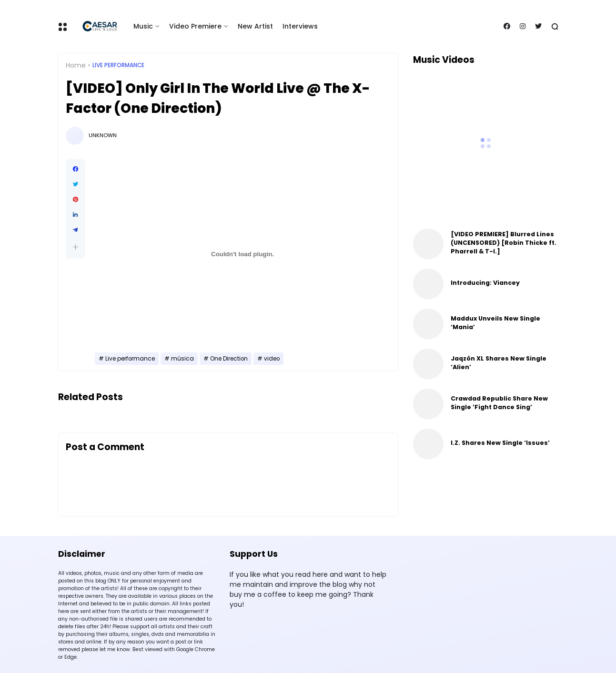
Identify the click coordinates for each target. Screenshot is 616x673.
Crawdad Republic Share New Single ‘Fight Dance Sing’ (499, 403)
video (272, 359)
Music (143, 26)
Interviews (300, 26)
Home (76, 65)
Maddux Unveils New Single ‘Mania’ (495, 323)
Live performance (118, 65)
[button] (76, 247)
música (182, 359)
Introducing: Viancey (485, 283)
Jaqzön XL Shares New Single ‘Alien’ (499, 363)
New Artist (255, 26)
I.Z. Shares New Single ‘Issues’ (500, 443)
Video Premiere (195, 26)
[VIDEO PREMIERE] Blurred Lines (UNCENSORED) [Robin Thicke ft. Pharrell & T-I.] (504, 243)
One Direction (229, 359)
